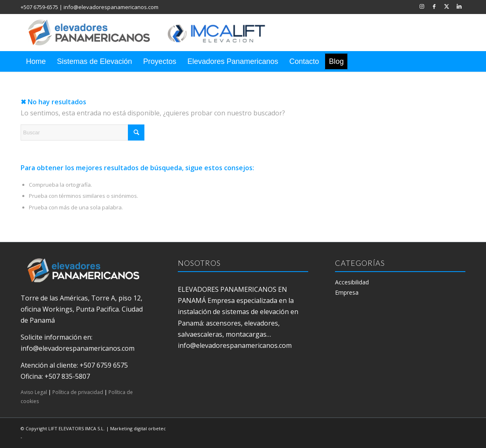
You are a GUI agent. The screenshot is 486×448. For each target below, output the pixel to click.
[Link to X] (447, 6)
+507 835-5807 (67, 376)
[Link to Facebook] (434, 6)
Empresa (347, 292)
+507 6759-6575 (39, 7)
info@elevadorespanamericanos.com (111, 7)
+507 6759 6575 (104, 365)
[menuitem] (36, 61)
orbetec (157, 428)
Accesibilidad (352, 282)
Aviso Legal (34, 392)
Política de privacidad (78, 392)
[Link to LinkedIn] (459, 6)
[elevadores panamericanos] (155, 33)
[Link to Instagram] (422, 6)
